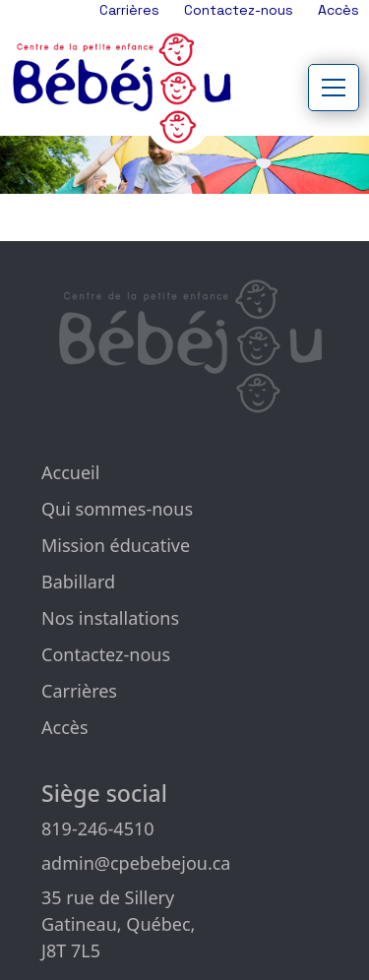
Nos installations (110, 618)
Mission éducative (116, 545)
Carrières (129, 10)
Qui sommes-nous (117, 509)
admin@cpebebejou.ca (136, 863)
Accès (338, 10)
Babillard (78, 582)
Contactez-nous (239, 10)
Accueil (70, 472)
